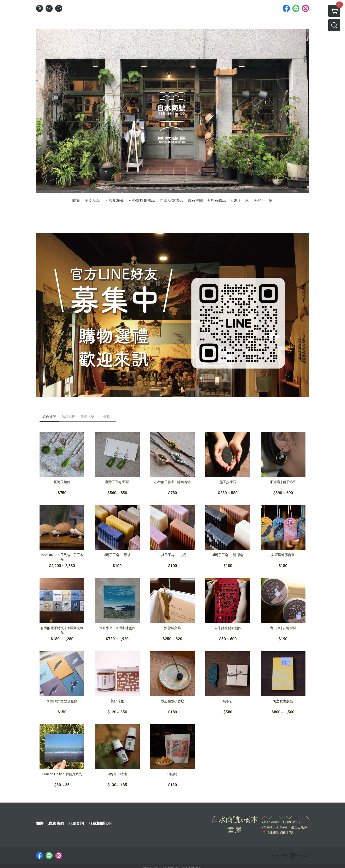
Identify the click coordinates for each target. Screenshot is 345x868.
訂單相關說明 (100, 824)
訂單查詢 (76, 824)
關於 (40, 824)
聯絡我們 (56, 824)
